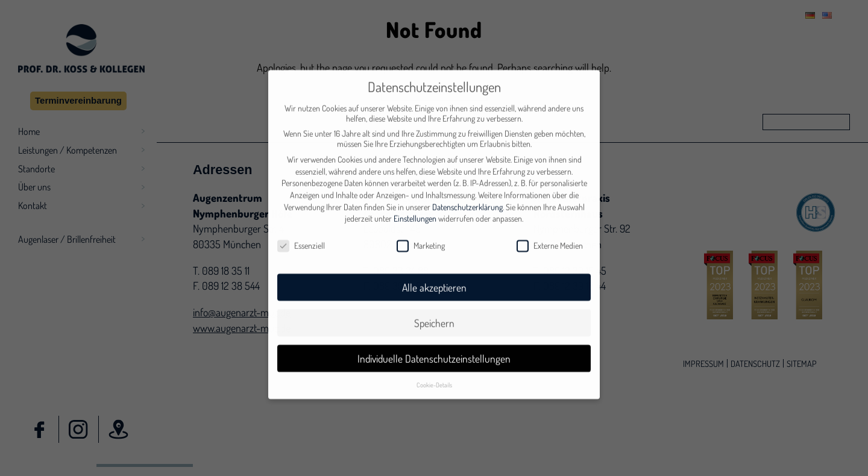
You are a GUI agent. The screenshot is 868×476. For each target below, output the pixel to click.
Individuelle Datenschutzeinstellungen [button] (434, 342)
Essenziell (301, 229)
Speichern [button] (434, 306)
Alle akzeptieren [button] (434, 271)
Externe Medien (550, 229)
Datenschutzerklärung (467, 190)
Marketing (421, 229)
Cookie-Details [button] (434, 368)
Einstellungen (415, 202)
